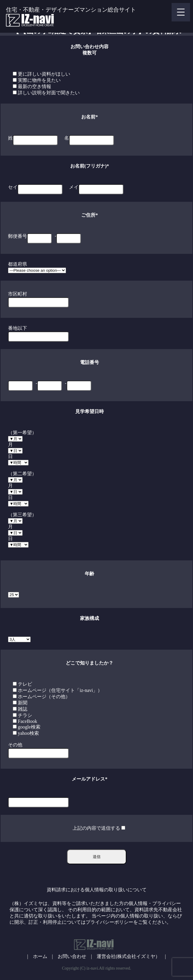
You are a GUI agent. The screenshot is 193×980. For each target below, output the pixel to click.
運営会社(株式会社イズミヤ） (128, 956)
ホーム (40, 956)
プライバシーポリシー (109, 922)
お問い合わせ (72, 956)
